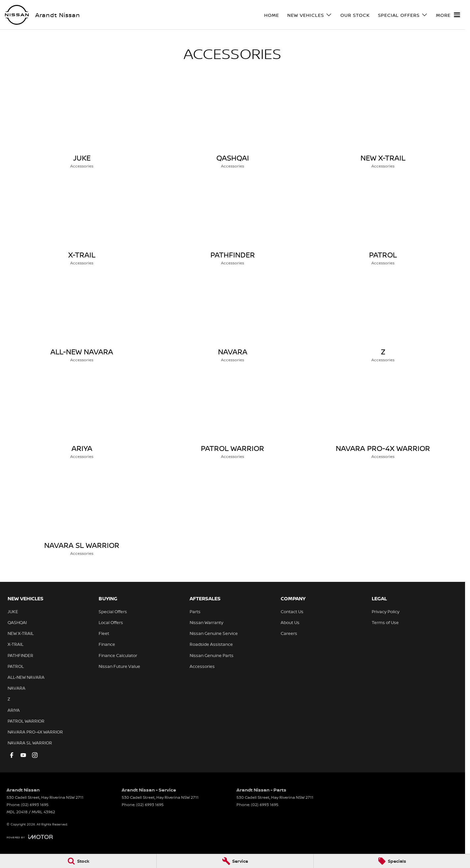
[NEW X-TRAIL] (383, 126)
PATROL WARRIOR (26, 721)
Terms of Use (385, 622)
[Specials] (392, 861)
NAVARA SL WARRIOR (30, 743)
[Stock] (78, 861)
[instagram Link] (35, 755)
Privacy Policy (386, 612)
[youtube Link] (23, 755)
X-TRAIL (16, 644)
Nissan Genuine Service (214, 633)
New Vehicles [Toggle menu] (310, 15)
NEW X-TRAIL (21, 633)
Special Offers (113, 612)
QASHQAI (17, 622)
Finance (107, 644)
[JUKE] (82, 126)
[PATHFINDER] (233, 223)
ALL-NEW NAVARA (26, 677)
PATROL (16, 666)
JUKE (13, 612)
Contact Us (292, 612)
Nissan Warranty (206, 622)
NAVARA (16, 688)
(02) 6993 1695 (35, 805)
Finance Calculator (118, 655)
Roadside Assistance (211, 644)
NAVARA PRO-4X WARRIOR (35, 732)
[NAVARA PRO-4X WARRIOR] (383, 417)
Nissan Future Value (119, 666)
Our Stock (355, 15)
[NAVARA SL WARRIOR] (82, 514)
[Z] (383, 320)
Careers (289, 633)
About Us (290, 622)
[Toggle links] (30, 837)
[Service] (235, 861)
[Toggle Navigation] (448, 15)
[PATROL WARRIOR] (233, 417)
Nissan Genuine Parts (212, 655)
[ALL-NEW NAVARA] (82, 320)
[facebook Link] (12, 755)
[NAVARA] (233, 320)
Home (272, 15)
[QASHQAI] (233, 126)
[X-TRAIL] (82, 223)
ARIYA (14, 710)
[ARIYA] (82, 417)
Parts (195, 612)
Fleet (104, 633)
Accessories (202, 666)
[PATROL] (383, 223)
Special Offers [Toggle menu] (403, 15)
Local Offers (111, 622)
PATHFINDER (20, 655)
